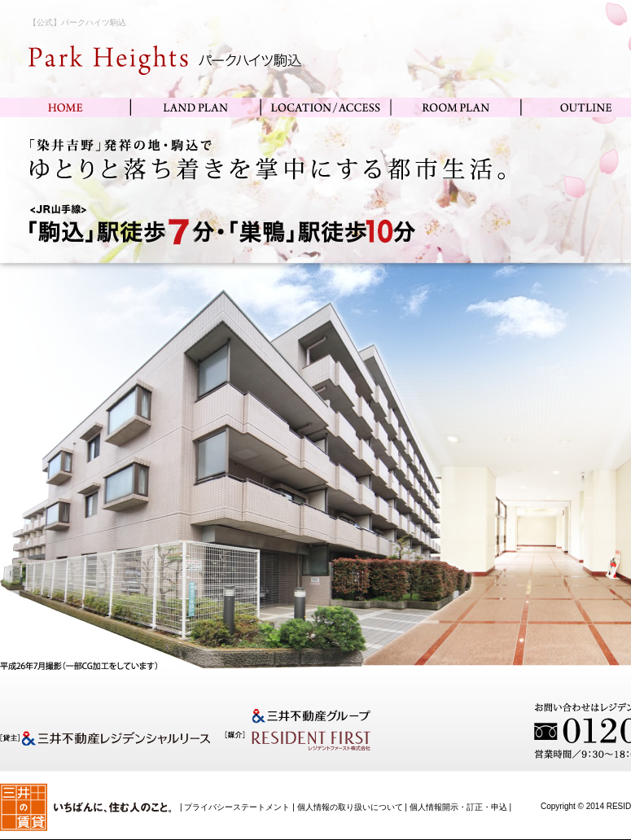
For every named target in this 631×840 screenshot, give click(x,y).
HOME (65, 107)
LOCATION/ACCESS (326, 107)
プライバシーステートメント (237, 807)
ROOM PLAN (456, 107)
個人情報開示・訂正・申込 (458, 807)
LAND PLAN (195, 107)
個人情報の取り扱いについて (350, 807)
